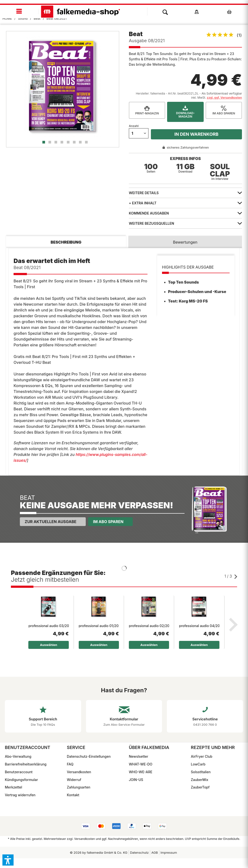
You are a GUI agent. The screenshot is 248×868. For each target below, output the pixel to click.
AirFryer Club (202, 756)
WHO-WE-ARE (141, 772)
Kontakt (73, 795)
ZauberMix (200, 780)
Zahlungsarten (79, 787)
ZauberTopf (200, 787)
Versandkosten (79, 772)
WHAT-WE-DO (141, 764)
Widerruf (74, 780)
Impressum (169, 852)
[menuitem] (19, 12)
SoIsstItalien (201, 772)
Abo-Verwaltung (18, 756)
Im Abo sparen (108, 522)
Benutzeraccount (19, 772)
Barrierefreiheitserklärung (26, 764)
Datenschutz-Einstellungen (89, 756)
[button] (8, 860)
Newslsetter (139, 756)
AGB (155, 852)
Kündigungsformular (21, 780)
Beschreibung (66, 242)
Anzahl (134, 126)
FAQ (70, 764)
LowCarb (198, 764)
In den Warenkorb (196, 134)
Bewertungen (185, 242)
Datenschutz (139, 852)
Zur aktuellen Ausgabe (51, 522)
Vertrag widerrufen (20, 795)
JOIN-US (136, 780)
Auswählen (49, 645)
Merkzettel (13, 787)
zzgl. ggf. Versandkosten (224, 98)
